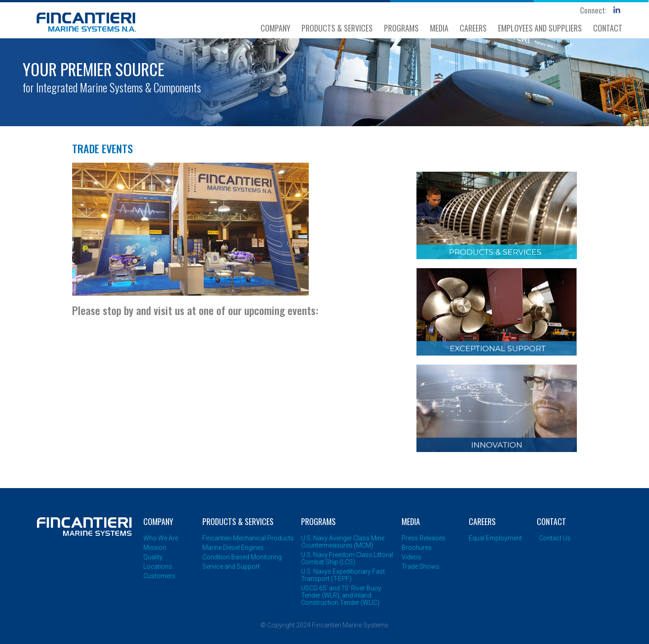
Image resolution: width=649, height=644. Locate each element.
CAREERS (473, 28)
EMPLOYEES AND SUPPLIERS (540, 28)
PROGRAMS (401, 28)
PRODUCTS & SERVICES (337, 28)
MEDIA (439, 28)
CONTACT (608, 28)
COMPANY (275, 28)
